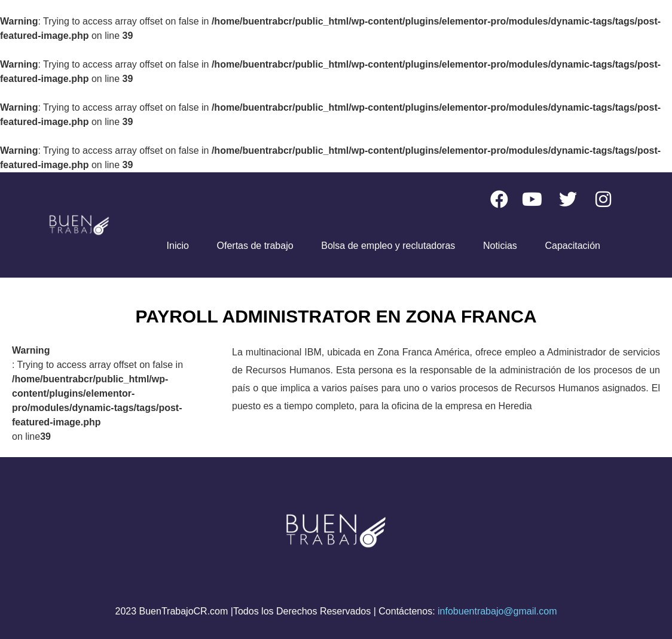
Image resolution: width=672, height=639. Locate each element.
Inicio (178, 246)
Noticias (500, 246)
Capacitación (572, 246)
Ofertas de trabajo (255, 246)
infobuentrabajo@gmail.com (497, 611)
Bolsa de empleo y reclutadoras (388, 246)
